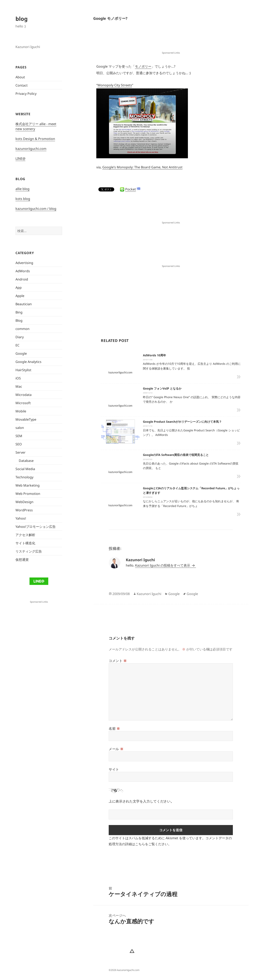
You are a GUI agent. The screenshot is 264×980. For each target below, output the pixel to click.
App (19, 288)
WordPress (24, 510)
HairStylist (23, 370)
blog (22, 19)
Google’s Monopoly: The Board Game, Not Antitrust (142, 167)
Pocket (131, 189)
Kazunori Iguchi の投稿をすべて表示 (163, 565)
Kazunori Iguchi (149, 594)
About (20, 77)
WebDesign (24, 502)
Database (26, 461)
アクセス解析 (25, 535)
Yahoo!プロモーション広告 (36, 527)
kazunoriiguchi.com (31, 149)
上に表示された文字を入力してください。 (141, 801)
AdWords (23, 271)
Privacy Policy (26, 94)
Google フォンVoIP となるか (162, 388)
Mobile (21, 411)
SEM (19, 436)
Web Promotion (28, 494)
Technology (24, 477)
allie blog (22, 189)
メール (116, 749)
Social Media (25, 469)
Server (21, 452)
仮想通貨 (22, 560)
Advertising (24, 263)
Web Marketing (28, 485)
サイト (114, 769)
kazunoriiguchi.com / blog (36, 209)
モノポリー (143, 66)
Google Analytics (28, 362)
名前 (114, 729)
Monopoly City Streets (115, 85)
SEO (19, 444)
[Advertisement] (171, 40)
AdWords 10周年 (154, 355)
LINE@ (20, 158)
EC (17, 345)
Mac (19, 386)
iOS (18, 378)
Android (22, 279)
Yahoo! (21, 518)
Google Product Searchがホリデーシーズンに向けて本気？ (182, 422)
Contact (22, 85)
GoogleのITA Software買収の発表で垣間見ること (176, 455)
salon (20, 428)
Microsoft (23, 403)
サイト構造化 (25, 543)
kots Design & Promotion (35, 139)
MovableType (26, 419)
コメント (118, 661)
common (22, 329)
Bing (19, 312)
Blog (19, 320)
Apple (20, 296)
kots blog (23, 199)
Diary (20, 337)
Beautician (24, 304)
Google (21, 353)
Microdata (24, 395)
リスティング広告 (29, 551)
